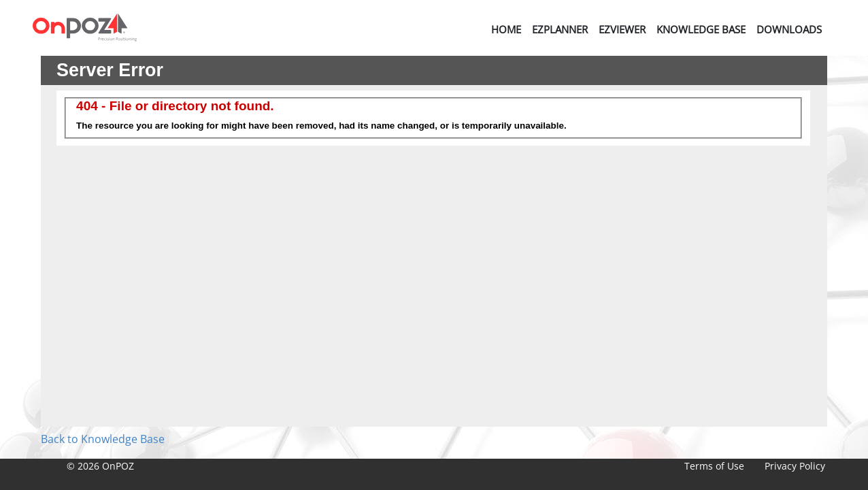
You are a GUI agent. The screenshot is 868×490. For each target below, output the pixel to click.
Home (506, 29)
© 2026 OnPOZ (100, 466)
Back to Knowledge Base (103, 439)
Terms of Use (714, 466)
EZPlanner (560, 29)
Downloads (789, 29)
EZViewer (622, 29)
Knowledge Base (701, 29)
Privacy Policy (795, 466)
